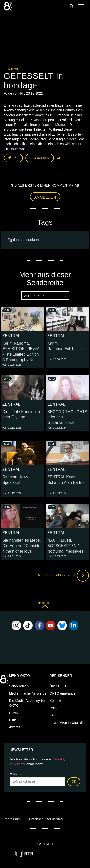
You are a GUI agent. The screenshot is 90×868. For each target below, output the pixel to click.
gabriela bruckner (25, 240)
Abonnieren (40, 158)
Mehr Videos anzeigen (63, 576)
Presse (55, 708)
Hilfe (13, 720)
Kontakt (55, 701)
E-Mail (16, 774)
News (13, 713)
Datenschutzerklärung (46, 819)
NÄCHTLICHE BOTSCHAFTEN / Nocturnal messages (66, 546)
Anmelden (45, 197)
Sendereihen (19, 686)
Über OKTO (59, 686)
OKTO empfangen (63, 693)
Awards (15, 727)
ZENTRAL (11, 69)
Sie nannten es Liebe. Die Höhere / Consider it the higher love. (22, 546)
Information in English (66, 722)
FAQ (53, 715)
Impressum (12, 819)
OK (74, 782)
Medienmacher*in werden (29, 693)
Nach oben (45, 606)
